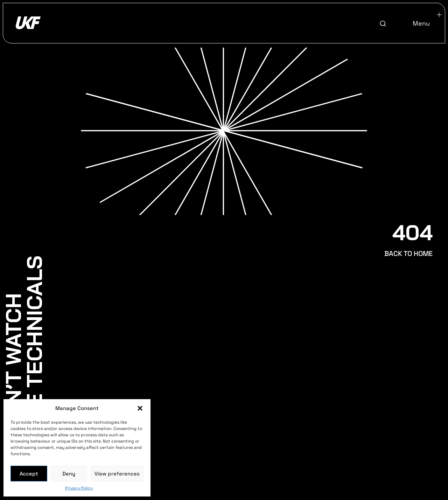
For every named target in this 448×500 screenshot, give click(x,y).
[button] (140, 408)
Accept (29, 474)
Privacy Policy (79, 488)
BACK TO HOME (408, 254)
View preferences (117, 474)
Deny (69, 474)
